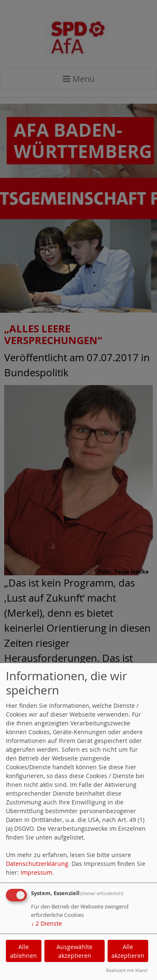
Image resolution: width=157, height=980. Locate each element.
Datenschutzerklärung (37, 864)
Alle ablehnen (23, 951)
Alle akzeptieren (128, 951)
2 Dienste (46, 923)
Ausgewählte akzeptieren (75, 951)
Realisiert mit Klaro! (127, 970)
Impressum (36, 872)
